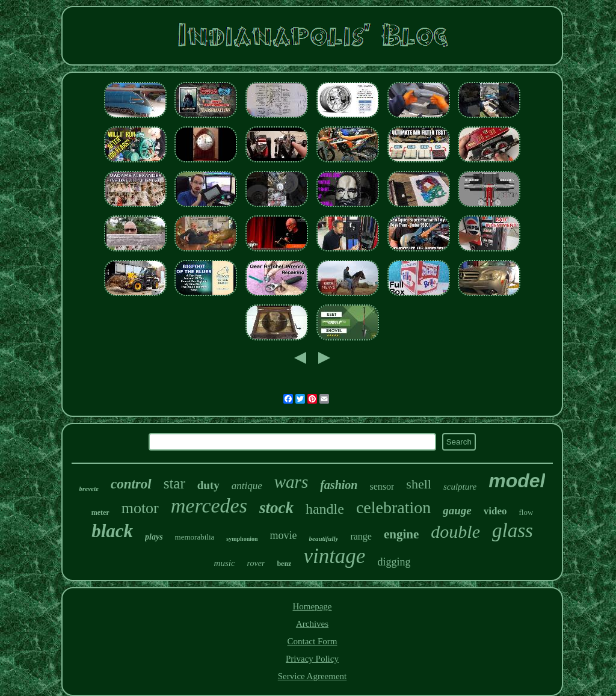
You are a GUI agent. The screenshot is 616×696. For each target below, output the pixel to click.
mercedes (209, 506)
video (495, 511)
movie (284, 535)
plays (154, 537)
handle (325, 509)
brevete (89, 488)
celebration (393, 507)
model (517, 481)
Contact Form (313, 641)
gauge (457, 510)
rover (256, 563)
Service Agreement (313, 676)
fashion (339, 485)
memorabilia (195, 537)
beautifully (324, 538)
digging (394, 562)
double (455, 531)
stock (276, 508)
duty (208, 485)
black (112, 531)
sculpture (460, 487)
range (361, 536)
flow (526, 512)
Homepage (313, 606)
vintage (334, 556)
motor (140, 508)
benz (284, 564)
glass (513, 531)
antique (247, 486)
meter (100, 513)
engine (401, 534)
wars (291, 482)
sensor (382, 486)
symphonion (242, 539)
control (131, 484)
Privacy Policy (312, 659)
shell (419, 484)
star (174, 483)
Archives (312, 624)
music (225, 563)
